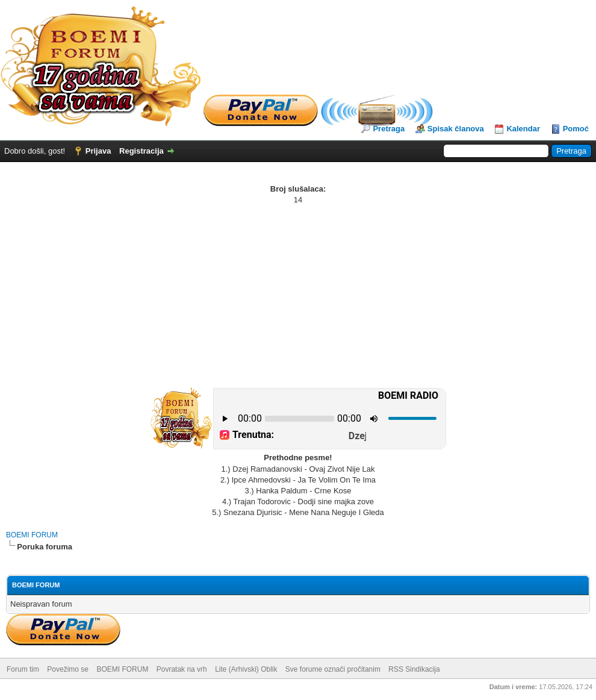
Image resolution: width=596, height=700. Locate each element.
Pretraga (389, 129)
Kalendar (523, 129)
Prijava (98, 151)
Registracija (141, 151)
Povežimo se (68, 669)
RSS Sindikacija (414, 669)
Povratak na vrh (182, 669)
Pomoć (576, 129)
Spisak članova (456, 129)
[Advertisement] (298, 296)
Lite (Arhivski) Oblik (246, 669)
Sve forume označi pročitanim (333, 669)
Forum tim (23, 669)
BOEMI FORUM (32, 535)
